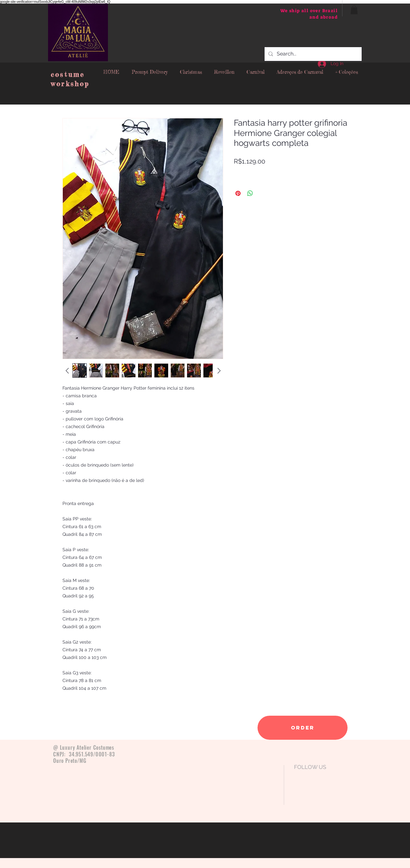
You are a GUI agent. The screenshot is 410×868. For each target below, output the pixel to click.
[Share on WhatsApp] (250, 193)
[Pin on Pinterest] (238, 193)
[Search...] (312, 54)
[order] (303, 728)
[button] (354, 10)
